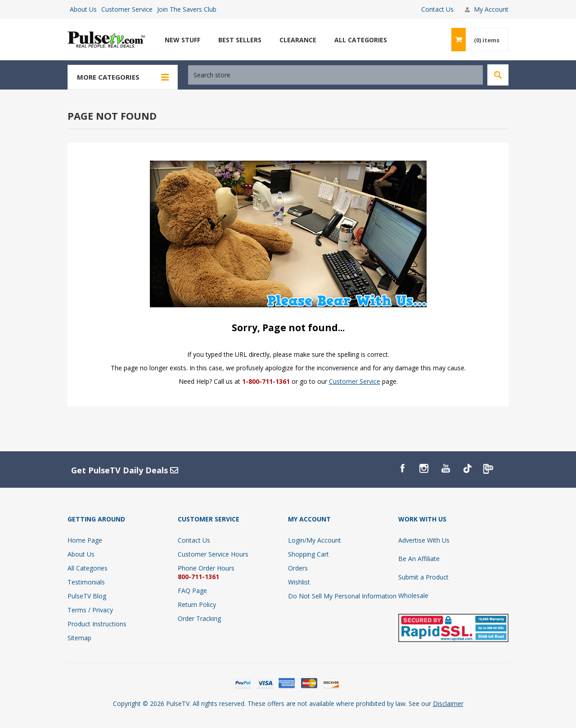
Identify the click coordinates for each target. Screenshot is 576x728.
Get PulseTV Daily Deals (125, 470)
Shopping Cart (308, 554)
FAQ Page (192, 591)
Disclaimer (448, 703)
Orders (298, 568)
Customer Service (127, 9)
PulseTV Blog (87, 596)
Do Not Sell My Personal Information (342, 596)
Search (498, 75)
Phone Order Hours (206, 568)
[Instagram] (424, 468)
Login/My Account (315, 540)
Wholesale (413, 595)
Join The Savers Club (187, 9)
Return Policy (197, 604)
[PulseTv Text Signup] (489, 468)
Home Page (85, 540)
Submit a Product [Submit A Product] (423, 577)
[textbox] (335, 75)
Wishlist (299, 582)
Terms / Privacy (90, 610)
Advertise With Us (424, 540)
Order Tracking (199, 618)
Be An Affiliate (419, 559)
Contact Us (437, 9)
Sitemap (79, 638)
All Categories (88, 568)
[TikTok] (467, 468)
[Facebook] (402, 468)
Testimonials (86, 582)
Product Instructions (97, 624)
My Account (491, 9)
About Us (83, 9)
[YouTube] (445, 468)
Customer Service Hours (213, 554)
